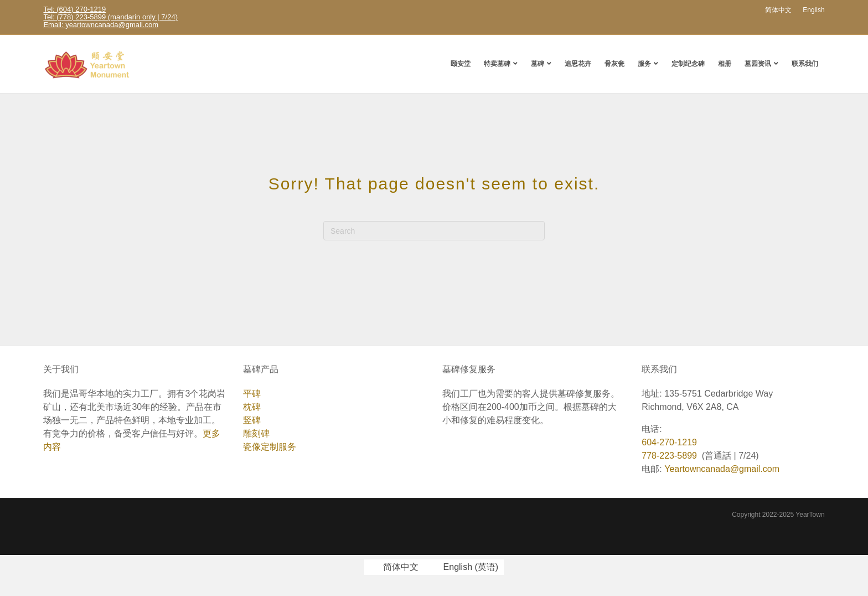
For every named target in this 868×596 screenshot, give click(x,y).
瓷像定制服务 (270, 447)
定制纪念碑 (688, 63)
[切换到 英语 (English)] (464, 567)
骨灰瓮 (614, 63)
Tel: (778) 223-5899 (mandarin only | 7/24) (110, 17)
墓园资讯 (758, 63)
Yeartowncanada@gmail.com (722, 469)
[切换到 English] (813, 10)
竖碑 (252, 420)
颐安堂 (461, 63)
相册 (725, 63)
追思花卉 (578, 63)
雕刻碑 (256, 433)
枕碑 (252, 407)
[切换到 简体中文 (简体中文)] (394, 567)
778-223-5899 (669, 456)
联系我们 (805, 63)
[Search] (434, 231)
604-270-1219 (669, 442)
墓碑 (538, 63)
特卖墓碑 (497, 63)
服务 (644, 63)
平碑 (252, 394)
